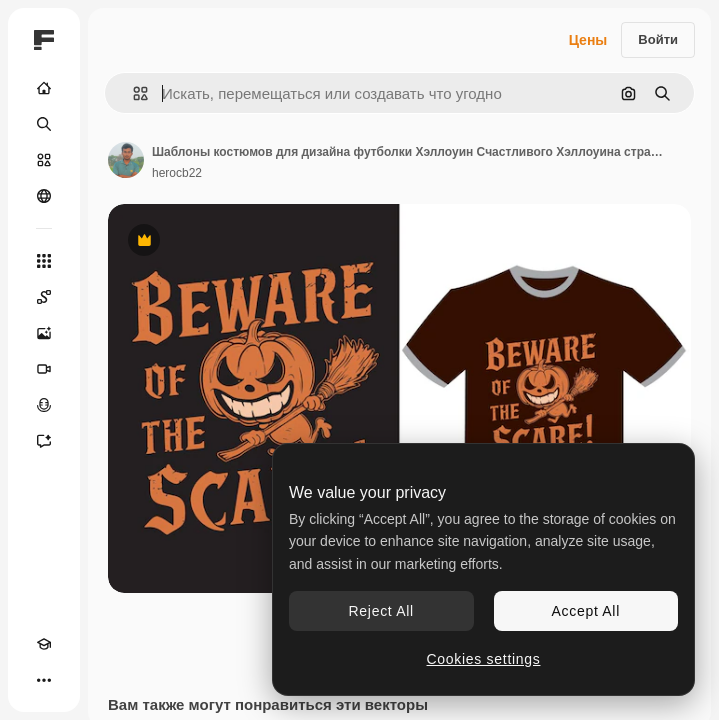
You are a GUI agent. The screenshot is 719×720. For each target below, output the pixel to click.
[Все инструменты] (44, 261)
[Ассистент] (44, 441)
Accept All (586, 611)
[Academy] (44, 644)
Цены (588, 40)
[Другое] (44, 680)
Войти (658, 39)
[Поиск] (44, 124)
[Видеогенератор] (44, 369)
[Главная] (44, 88)
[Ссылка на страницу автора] (126, 160)
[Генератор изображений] (44, 333)
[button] (132, 93)
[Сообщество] (44, 196)
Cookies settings (484, 659)
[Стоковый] (44, 160)
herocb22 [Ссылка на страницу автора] (177, 173)
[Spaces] (44, 297)
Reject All (381, 611)
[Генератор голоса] (44, 405)
